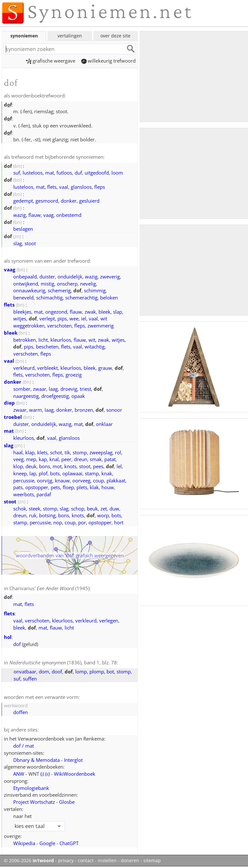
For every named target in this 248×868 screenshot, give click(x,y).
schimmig (95, 290)
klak (94, 487)
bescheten (47, 347)
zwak (90, 312)
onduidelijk (70, 277)
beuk (92, 509)
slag (18, 243)
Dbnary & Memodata (36, 760)
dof (17, 644)
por (82, 522)
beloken (109, 298)
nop (58, 522)
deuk (31, 466)
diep (9, 403)
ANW (19, 774)
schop (78, 509)
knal (54, 459)
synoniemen (24, 36)
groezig (74, 375)
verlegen (109, 621)
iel (84, 318)
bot (110, 671)
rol (118, 452)
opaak (78, 396)
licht (43, 340)
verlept (47, 318)
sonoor (114, 410)
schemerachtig (81, 298)
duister (47, 277)
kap (43, 459)
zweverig (110, 277)
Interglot (73, 760)
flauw (35, 215)
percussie (24, 480)
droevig (69, 389)
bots (55, 473)
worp (103, 515)
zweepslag (101, 452)
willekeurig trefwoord (108, 61)
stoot (30, 243)
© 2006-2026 (29, 861)
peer (66, 459)
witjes (20, 318)
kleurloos (61, 340)
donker (69, 201)
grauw (105, 368)
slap (118, 312)
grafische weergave (51, 61)
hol (8, 637)
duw (114, 509)
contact (86, 861)
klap (30, 452)
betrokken (25, 340)
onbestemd (69, 215)
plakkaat (116, 480)
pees (98, 466)
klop (18, 466)
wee (74, 318)
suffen (30, 679)
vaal (64, 187)
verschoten (59, 326)
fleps (100, 187)
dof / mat (24, 746)
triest (85, 389)
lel (119, 466)
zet (104, 509)
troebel (13, 417)
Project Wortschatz (34, 802)
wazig (20, 215)
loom (117, 173)
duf (78, 173)
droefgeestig (55, 396)
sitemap (152, 861)
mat (50, 173)
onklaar (104, 424)
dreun (81, 459)
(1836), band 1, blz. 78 (63, 662)
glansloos (81, 187)
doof (57, 671)
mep (31, 459)
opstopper (37, 487)
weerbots (24, 494)
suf (17, 173)
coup (98, 480)
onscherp (67, 284)
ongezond (56, 312)
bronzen (84, 410)
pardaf (44, 494)
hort (119, 522)
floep (68, 487)
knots (70, 466)
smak (96, 459)
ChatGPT (69, 843)
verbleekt (47, 368)
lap (33, 473)
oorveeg (81, 480)
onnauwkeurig (29, 290)
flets (52, 187)
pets (55, 487)
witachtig (95, 347)
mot (57, 466)
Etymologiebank (31, 788)
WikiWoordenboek (75, 774)
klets (42, 452)
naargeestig (26, 396)
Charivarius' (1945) (49, 588)
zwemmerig (101, 326)
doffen (21, 712)
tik (67, 452)
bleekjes (22, 312)
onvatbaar (25, 671)
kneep (20, 473)
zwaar (40, 389)
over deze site (115, 36)
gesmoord (47, 201)
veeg (18, 459)
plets (82, 487)
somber (22, 389)
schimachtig (49, 298)
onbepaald (25, 277)
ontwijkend (26, 284)
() (42, 774)
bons (45, 466)
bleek (104, 312)
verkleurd (24, 368)
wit (92, 340)
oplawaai (72, 473)
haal (18, 452)
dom (44, 671)
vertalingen (70, 36)
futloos (64, 173)
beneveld (23, 298)
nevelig (88, 284)
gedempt (23, 201)
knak (107, 473)
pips (62, 318)
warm (36, 410)
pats (18, 487)
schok (20, 509)
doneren (130, 861)
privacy (66, 861)
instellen (107, 861)
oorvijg (45, 480)
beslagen (23, 229)
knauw (62, 480)
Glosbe (67, 802)
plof (43, 473)
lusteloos (33, 173)
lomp (81, 671)
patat (110, 459)
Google (47, 843)
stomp (80, 452)
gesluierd (89, 201)
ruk (33, 515)
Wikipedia (24, 843)
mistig (47, 284)
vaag (48, 215)
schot (56, 452)
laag (53, 389)
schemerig (59, 290)
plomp (97, 671)
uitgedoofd (97, 173)
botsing (47, 515)
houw (108, 487)
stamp (92, 473)
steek (35, 509)
